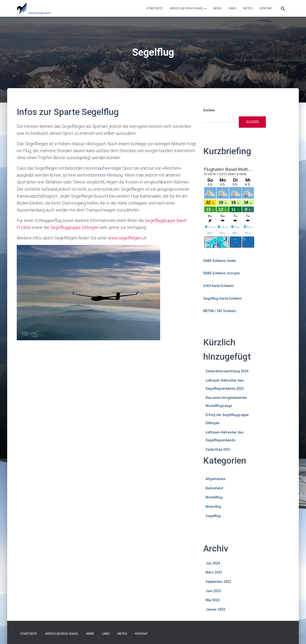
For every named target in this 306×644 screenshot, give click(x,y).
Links (232, 8)
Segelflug (213, 516)
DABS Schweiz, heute (219, 261)
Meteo (248, 8)
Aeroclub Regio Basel (188, 8)
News (217, 8)
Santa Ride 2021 (218, 449)
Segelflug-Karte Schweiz (223, 298)
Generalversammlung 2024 (227, 371)
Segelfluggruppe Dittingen (74, 227)
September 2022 (218, 582)
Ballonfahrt (214, 488)
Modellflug (214, 497)
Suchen (209, 110)
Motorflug (213, 507)
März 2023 (214, 572)
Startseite (155, 8)
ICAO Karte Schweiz (219, 286)
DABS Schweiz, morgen (221, 273)
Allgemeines (216, 479)
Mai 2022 (213, 600)
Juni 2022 (213, 591)
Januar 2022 (215, 609)
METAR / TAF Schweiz (220, 311)
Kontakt (266, 8)
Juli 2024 (213, 563)
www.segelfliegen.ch (127, 238)
